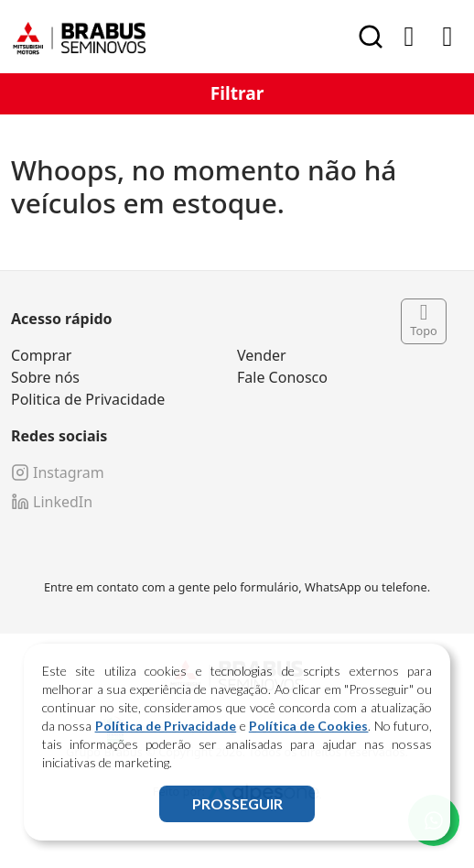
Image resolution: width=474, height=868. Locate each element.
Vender (262, 355)
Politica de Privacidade (88, 399)
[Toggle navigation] (447, 37)
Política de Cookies (309, 726)
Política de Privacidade (166, 726)
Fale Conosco (282, 377)
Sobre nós (45, 377)
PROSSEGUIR (237, 803)
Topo (424, 321)
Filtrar (237, 93)
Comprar (41, 355)
